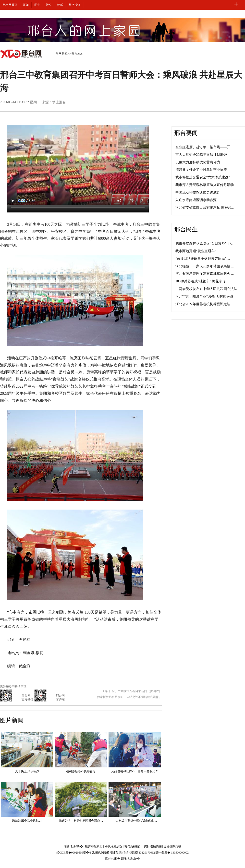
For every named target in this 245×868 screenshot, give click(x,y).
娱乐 (60, 5)
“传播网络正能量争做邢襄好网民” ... (203, 259)
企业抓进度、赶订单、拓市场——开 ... (205, 147)
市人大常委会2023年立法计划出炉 (201, 155)
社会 (49, 5)
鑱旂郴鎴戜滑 (94, 846)
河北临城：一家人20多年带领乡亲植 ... (205, 266)
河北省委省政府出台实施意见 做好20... (205, 207)
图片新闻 (12, 720)
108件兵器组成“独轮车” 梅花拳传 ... (202, 281)
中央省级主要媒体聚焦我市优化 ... (135, 821)
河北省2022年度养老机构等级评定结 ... (205, 304)
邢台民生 (186, 229)
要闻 (26, 5)
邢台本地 (77, 54)
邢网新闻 (61, 54)
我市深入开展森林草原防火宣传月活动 (205, 185)
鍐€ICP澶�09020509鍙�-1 (74, 853)
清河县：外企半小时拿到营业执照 (201, 170)
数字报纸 (74, 5)
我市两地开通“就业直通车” (196, 251)
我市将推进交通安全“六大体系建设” (203, 177)
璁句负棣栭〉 (133, 846)
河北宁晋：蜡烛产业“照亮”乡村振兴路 (204, 296)
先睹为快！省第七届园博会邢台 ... (81, 821)
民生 (37, 5)
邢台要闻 (186, 133)
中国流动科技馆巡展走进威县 (198, 192)
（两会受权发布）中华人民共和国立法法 (206, 289)
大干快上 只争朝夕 (27, 771)
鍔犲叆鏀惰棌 (153, 846)
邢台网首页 (10, 5)
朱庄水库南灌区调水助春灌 (196, 200)
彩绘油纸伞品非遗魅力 (27, 821)
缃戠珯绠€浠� (73, 846)
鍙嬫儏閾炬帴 (172, 846)
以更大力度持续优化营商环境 (198, 162)
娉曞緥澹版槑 (113, 846)
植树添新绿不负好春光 (81, 771)
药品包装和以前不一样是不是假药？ (135, 771)
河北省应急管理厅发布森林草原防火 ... (205, 274)
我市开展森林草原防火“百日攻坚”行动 (204, 243)
